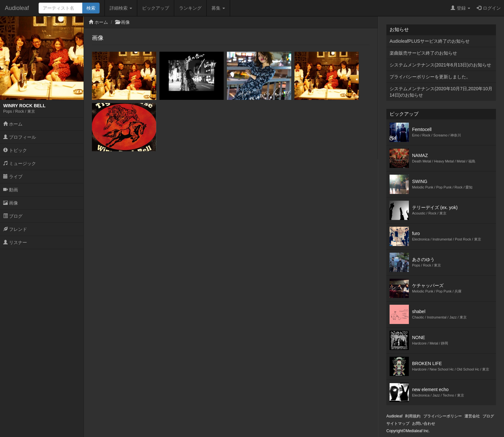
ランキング (190, 8)
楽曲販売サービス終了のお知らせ (423, 53)
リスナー (15, 242)
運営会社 (472, 416)
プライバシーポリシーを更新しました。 (430, 77)
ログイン (489, 8)
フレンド (15, 229)
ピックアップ (156, 8)
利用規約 (413, 416)
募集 (218, 8)
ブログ (13, 216)
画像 (11, 203)
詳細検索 (121, 8)
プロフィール (20, 137)
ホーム (13, 124)
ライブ (13, 177)
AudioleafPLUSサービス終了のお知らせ (430, 41)
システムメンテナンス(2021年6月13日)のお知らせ (440, 65)
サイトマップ (398, 424)
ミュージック (20, 163)
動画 (11, 190)
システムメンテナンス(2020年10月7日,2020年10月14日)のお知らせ (441, 92)
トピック (15, 150)
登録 (460, 8)
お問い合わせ (424, 424)
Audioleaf (17, 8)
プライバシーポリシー (443, 416)
